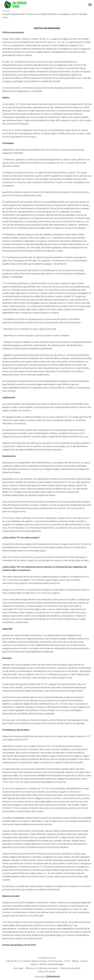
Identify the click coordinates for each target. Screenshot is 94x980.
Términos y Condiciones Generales (42, 968)
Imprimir (6, 11)
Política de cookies (47, 971)
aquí (48, 238)
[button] (90, 5)
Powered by (47, 977)
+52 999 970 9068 (56, 964)
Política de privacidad (70, 968)
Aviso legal (18, 968)
